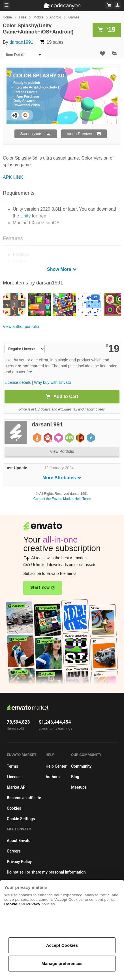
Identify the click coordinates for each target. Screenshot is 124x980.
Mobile (38, 17)
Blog (75, 777)
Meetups (79, 787)
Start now (40, 588)
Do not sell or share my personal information (46, 872)
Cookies (14, 808)
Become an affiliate (24, 798)
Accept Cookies (62, 945)
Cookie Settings (21, 819)
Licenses (15, 777)
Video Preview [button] (79, 134)
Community (81, 766)
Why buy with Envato (53, 382)
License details (18, 382)
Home (7, 17)
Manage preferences (62, 963)
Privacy (33, 904)
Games (74, 17)
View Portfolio (62, 451)
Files (23, 17)
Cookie (11, 904)
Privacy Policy (19, 862)
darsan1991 (21, 42)
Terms (12, 766)
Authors (53, 777)
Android (55, 17)
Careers (14, 851)
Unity (25, 216)
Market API (17, 787)
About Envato (19, 841)
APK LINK (13, 177)
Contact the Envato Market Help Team (62, 499)
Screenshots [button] (31, 134)
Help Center (56, 766)
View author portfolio (21, 326)
